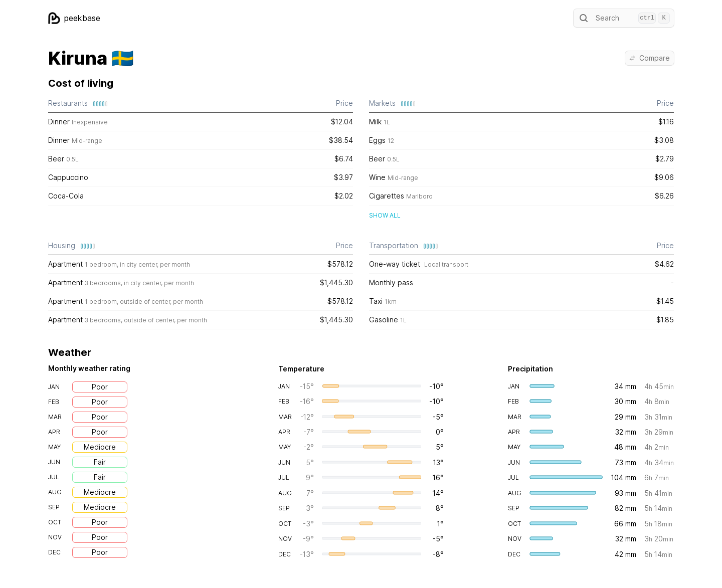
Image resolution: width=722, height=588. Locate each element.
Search (624, 18)
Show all (385, 215)
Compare (650, 58)
